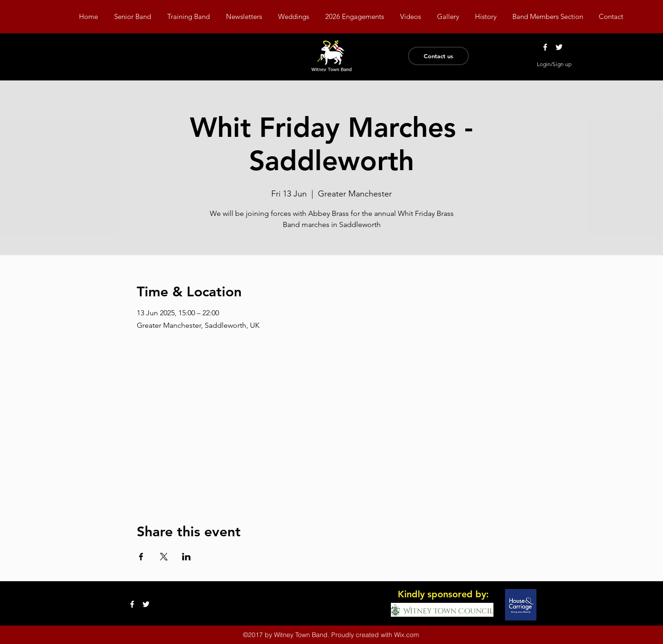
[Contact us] (438, 56)
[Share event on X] (164, 557)
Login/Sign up (554, 64)
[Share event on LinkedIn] (186, 557)
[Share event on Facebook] (141, 557)
